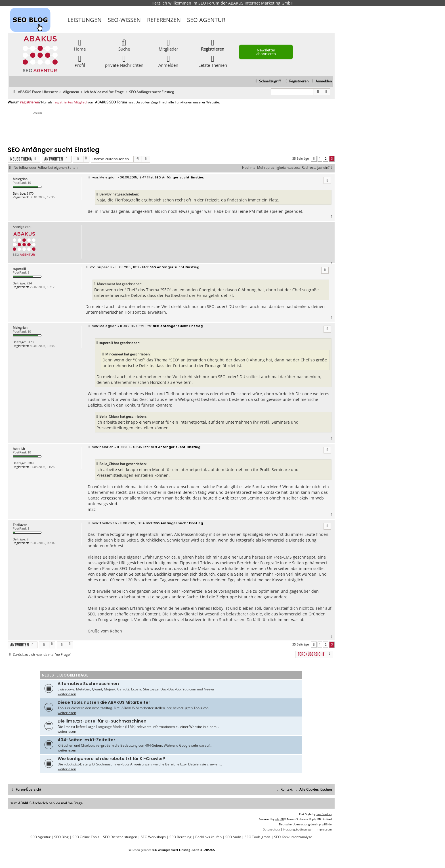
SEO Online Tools (86, 837)
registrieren (30, 102)
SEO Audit (233, 837)
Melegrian (20, 179)
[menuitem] (321, 81)
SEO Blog (61, 837)
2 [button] (326, 159)
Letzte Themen (213, 61)
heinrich (19, 448)
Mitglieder (168, 45)
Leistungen (85, 20)
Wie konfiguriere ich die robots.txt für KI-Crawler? (112, 759)
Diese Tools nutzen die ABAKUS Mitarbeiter (104, 702)
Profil (80, 61)
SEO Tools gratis (258, 837)
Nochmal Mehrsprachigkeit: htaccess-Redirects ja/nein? (288, 168)
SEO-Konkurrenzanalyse (293, 837)
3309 (30, 463)
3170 (30, 193)
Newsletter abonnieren (266, 52)
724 (29, 283)
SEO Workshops (153, 837)
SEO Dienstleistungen (120, 837)
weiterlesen (67, 694)
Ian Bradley (324, 814)
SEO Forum (209, 3)
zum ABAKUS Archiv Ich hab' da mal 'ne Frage (47, 803)
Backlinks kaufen (208, 837)
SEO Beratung (180, 837)
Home (80, 45)
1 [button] (320, 159)
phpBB (280, 819)
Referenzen (164, 20)
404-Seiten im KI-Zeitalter (86, 740)
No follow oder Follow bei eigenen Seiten (46, 168)
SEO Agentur (206, 20)
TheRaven (20, 525)
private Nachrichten (124, 61)
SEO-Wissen (124, 20)
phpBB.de (325, 824)
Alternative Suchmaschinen (88, 684)
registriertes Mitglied (70, 102)
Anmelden (168, 61)
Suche (124, 45)
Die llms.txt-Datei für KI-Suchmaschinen (102, 721)
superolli (19, 269)
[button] (314, 159)
